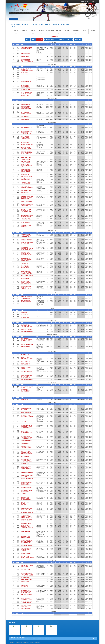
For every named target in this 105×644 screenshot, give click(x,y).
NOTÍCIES (53, 13)
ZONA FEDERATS (85, 1)
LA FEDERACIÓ (13, 13)
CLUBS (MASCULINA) (49, 39)
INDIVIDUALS (70, 39)
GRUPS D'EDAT (78, 39)
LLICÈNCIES (20, 13)
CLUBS (38, 13)
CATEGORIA (40, 39)
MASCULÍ (28, 39)
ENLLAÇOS (72, 13)
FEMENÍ (33, 39)
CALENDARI (27, 13)
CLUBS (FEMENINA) (60, 39)
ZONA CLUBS (94, 1)
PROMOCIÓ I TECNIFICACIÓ (63, 13)
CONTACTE (78, 13)
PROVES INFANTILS (46, 13)
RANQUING (33, 13)
